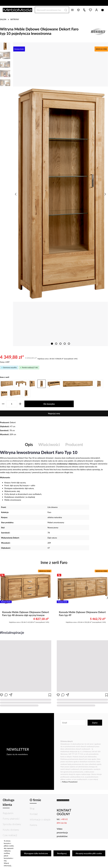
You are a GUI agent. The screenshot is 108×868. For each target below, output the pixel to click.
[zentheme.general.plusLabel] (20, 404)
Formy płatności (11, 819)
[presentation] (81, 733)
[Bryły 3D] (78, 10)
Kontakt (34, 814)
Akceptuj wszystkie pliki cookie (89, 853)
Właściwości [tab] (49, 444)
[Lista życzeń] (90, 10)
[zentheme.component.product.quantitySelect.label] (12, 404)
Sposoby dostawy (12, 824)
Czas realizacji (10, 835)
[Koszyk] (103, 10)
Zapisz (95, 723)
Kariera (33, 825)
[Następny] (105, 194)
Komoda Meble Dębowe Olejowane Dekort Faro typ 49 (82, 614)
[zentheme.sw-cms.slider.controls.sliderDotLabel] (52, 344)
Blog (32, 808)
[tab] (29, 444)
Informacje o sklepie (40, 819)
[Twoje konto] (96, 10)
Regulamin (8, 813)
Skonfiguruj (62, 853)
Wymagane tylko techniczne (36, 853)
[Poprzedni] (16, 194)
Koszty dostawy (11, 830)
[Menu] (72, 10)
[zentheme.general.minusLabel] (3, 404)
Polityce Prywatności (70, 782)
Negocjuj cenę (54, 413)
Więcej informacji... (8, 864)
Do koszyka (49, 404)
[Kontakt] (84, 10)
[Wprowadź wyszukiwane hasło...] (49, 10)
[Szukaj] (66, 10)
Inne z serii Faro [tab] (54, 562)
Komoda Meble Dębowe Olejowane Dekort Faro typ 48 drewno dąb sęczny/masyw (26, 614)
